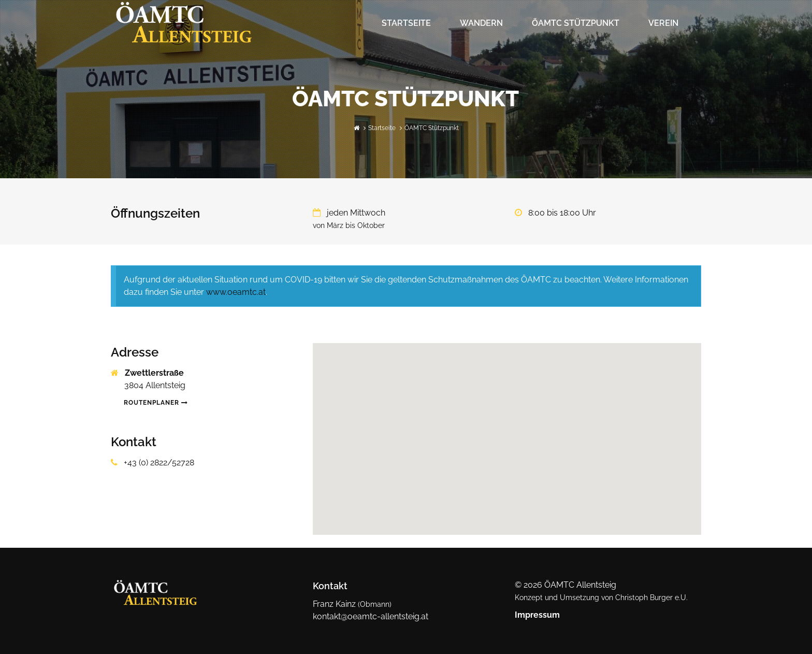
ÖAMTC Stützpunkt (576, 23)
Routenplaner (156, 403)
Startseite (406, 23)
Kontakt (330, 586)
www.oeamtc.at (236, 292)
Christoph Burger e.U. (651, 598)
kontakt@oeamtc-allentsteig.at (371, 616)
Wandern (481, 23)
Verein (663, 23)
